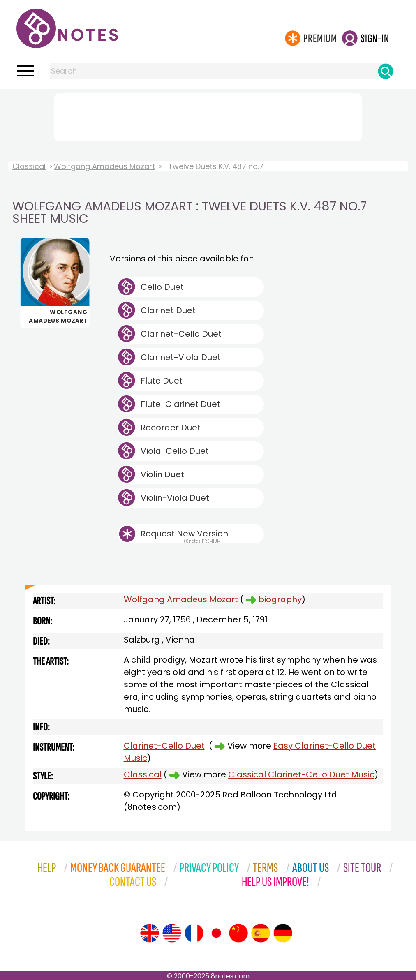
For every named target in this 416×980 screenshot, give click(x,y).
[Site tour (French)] (194, 933)
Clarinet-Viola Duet (181, 357)
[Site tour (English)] (150, 933)
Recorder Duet (171, 428)
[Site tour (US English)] (172, 933)
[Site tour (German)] (283, 933)
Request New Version (184, 534)
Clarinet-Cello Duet (181, 334)
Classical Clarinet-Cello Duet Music (301, 774)
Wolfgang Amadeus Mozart (104, 166)
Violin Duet (162, 474)
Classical (29, 166)
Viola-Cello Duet (175, 451)
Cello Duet (162, 287)
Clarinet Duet (168, 310)
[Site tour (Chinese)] (238, 933)
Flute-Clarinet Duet (180, 404)
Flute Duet (162, 381)
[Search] (386, 71)
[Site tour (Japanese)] (216, 933)
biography (280, 599)
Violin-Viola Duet (175, 498)
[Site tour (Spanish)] (261, 933)
